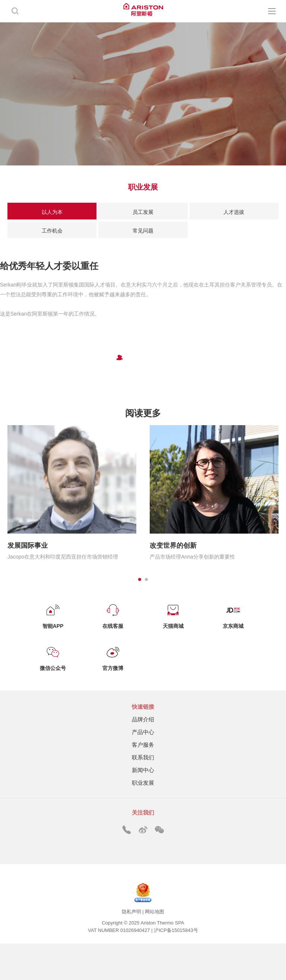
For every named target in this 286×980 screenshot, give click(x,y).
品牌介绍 (143, 719)
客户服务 (143, 745)
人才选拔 (234, 212)
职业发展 (143, 783)
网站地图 (155, 912)
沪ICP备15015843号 (176, 930)
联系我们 (143, 757)
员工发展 (143, 212)
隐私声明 (131, 912)
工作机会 (52, 231)
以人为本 (52, 212)
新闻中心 (143, 770)
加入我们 (143, 375)
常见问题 (143, 231)
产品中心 (143, 732)
